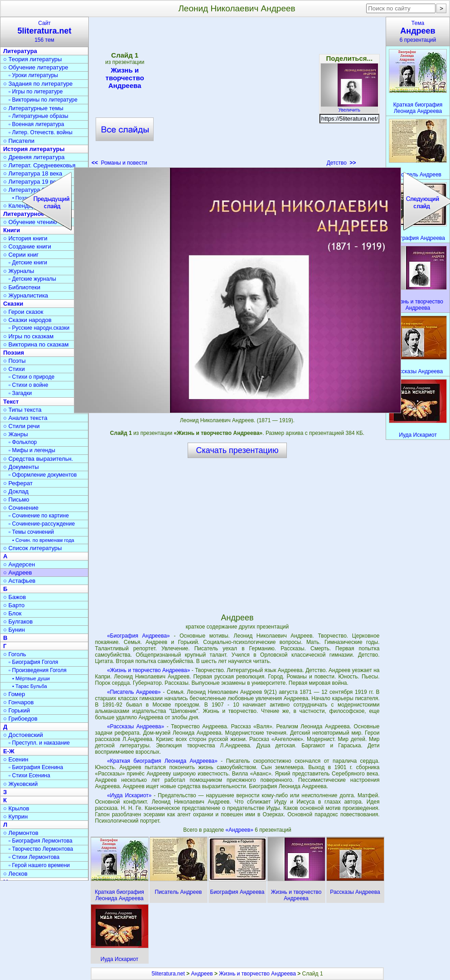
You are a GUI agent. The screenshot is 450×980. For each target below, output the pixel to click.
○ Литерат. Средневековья (39, 165)
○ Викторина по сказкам (36, 344)
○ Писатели (19, 141)
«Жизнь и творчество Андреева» (148, 670)
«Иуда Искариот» (129, 795)
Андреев (202, 974)
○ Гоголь (15, 654)
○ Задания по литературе (38, 84)
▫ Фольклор (23, 442)
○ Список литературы (32, 548)
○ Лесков (15, 874)
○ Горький (17, 710)
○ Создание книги (27, 246)
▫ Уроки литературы (33, 75)
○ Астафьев (19, 581)
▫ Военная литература (36, 124)
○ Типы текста (22, 410)
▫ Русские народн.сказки (39, 328)
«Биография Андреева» (138, 636)
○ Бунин (14, 630)
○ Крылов (16, 808)
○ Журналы (19, 271)
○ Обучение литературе (36, 67)
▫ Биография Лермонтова (41, 841)
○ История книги (25, 238)
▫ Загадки (20, 393)
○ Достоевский (23, 735)
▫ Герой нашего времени (39, 865)
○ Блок (12, 613)
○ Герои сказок (23, 312)
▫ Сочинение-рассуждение (42, 524)
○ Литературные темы (33, 108)
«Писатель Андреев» (134, 692)
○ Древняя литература (34, 157)
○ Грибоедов (20, 719)
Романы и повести (119, 163)
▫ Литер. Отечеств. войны (41, 132)
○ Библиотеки (22, 287)
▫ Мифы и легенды (32, 450)
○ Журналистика (26, 295)
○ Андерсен (19, 564)
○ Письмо (16, 500)
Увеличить (349, 107)
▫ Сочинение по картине (39, 516)
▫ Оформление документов (43, 475)
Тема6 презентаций (418, 32)
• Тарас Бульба (30, 686)
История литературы (34, 149)
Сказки (13, 304)
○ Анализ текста (25, 418)
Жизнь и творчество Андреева (125, 78)
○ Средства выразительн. (38, 459)
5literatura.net (168, 974)
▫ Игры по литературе (36, 92)
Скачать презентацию (237, 450)
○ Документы (21, 467)
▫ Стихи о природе (31, 377)
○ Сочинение (21, 508)
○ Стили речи (22, 426)
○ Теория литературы (32, 59)
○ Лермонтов (21, 833)
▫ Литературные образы (39, 116)
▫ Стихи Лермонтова (34, 857)
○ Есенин (16, 759)
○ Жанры (16, 434)
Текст (11, 402)
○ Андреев (18, 573)
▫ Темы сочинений (31, 532)
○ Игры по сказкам (28, 336)
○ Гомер (14, 694)
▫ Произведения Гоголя (38, 670)
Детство (341, 163)
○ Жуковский (20, 784)
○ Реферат (18, 483)
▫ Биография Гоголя (33, 662)
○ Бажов (15, 597)
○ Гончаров (18, 702)
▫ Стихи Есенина (29, 775)
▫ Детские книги (28, 263)
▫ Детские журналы (32, 279)
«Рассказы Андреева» (135, 726)
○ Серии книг (21, 255)
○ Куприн (15, 817)
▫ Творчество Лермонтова (41, 849)
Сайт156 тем (44, 32)
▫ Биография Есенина (36, 767)
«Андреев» (240, 830)
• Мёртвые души (31, 678)
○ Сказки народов (27, 320)
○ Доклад (16, 491)
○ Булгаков (18, 622)
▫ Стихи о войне (28, 385)
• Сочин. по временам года (43, 540)
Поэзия (14, 353)
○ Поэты (15, 361)
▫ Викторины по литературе (43, 100)
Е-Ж (9, 751)
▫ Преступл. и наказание (39, 743)
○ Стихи (14, 369)
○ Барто (14, 605)
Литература (20, 51)
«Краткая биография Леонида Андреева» (162, 761)
